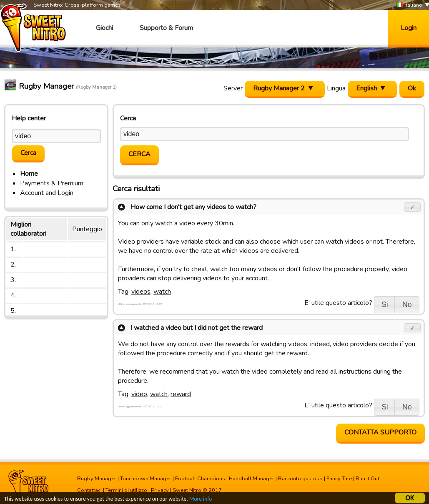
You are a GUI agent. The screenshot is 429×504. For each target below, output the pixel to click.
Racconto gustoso (300, 479)
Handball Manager (252, 479)
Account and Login (47, 193)
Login (409, 28)
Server (233, 88)
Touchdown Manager (146, 479)
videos (141, 292)
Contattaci (89, 490)
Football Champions (200, 479)
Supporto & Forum (166, 28)
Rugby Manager (97, 479)
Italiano (409, 5)
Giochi (104, 28)
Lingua (336, 88)
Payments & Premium (52, 183)
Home (29, 174)
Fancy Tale (339, 479)
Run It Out (368, 479)
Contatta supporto (380, 432)
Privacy (160, 490)
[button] (413, 207)
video (139, 394)
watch (162, 292)
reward (181, 394)
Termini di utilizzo (126, 490)
